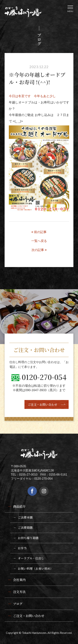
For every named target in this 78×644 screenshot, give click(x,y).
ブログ (18, 604)
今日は (14, 96)
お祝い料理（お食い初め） (36, 569)
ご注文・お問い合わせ (42, 405)
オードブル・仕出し (31, 558)
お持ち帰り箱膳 (28, 538)
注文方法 (19, 592)
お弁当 (22, 548)
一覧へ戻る (39, 241)
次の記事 (39, 250)
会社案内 (19, 580)
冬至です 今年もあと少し (37, 96)
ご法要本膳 (25, 517)
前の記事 (39, 232)
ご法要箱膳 (25, 528)
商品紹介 (19, 506)
